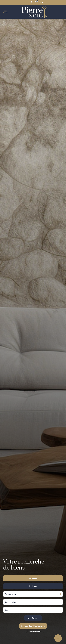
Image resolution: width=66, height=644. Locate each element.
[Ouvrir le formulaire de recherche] (33, 622)
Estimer (33, 591)
